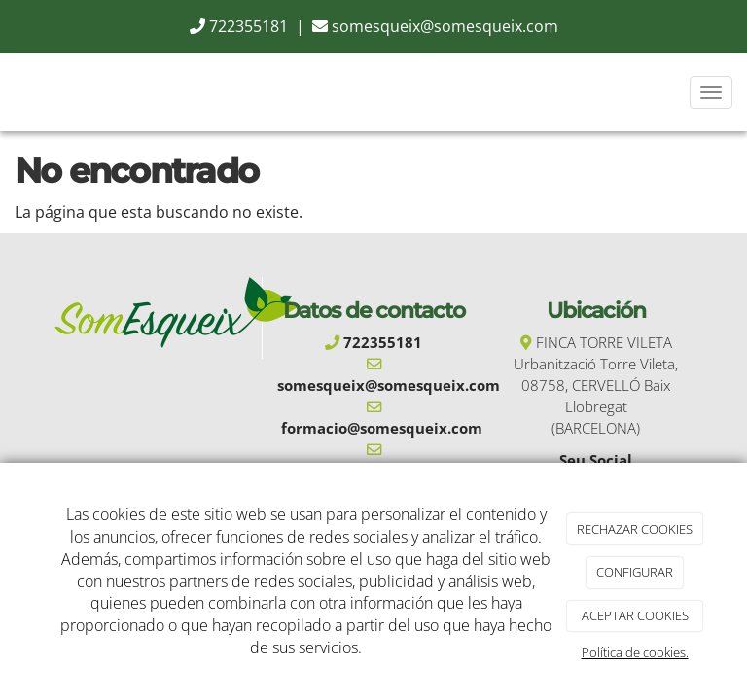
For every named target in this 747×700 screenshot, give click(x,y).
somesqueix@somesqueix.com (445, 26)
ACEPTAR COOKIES (635, 615)
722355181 (249, 26)
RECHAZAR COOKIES (635, 529)
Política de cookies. (635, 652)
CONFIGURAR (635, 572)
